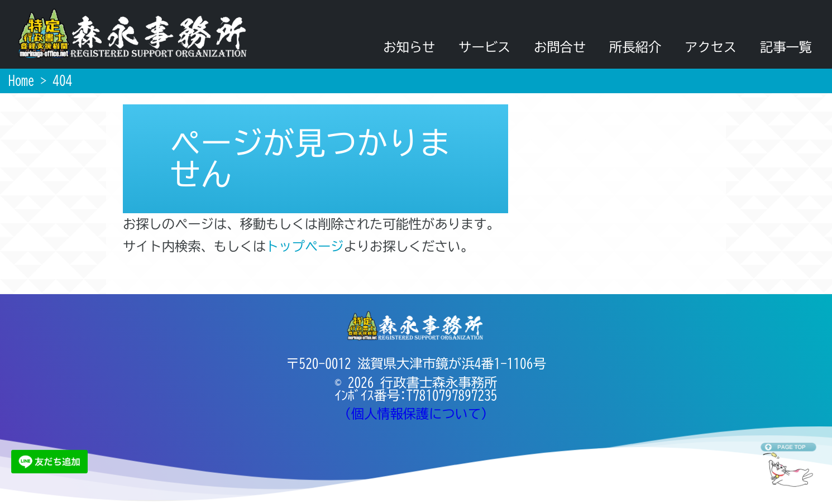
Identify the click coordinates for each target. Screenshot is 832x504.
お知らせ (409, 47)
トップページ (305, 246)
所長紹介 (635, 47)
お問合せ (560, 47)
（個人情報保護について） (416, 414)
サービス (484, 47)
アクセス (711, 47)
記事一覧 (786, 47)
